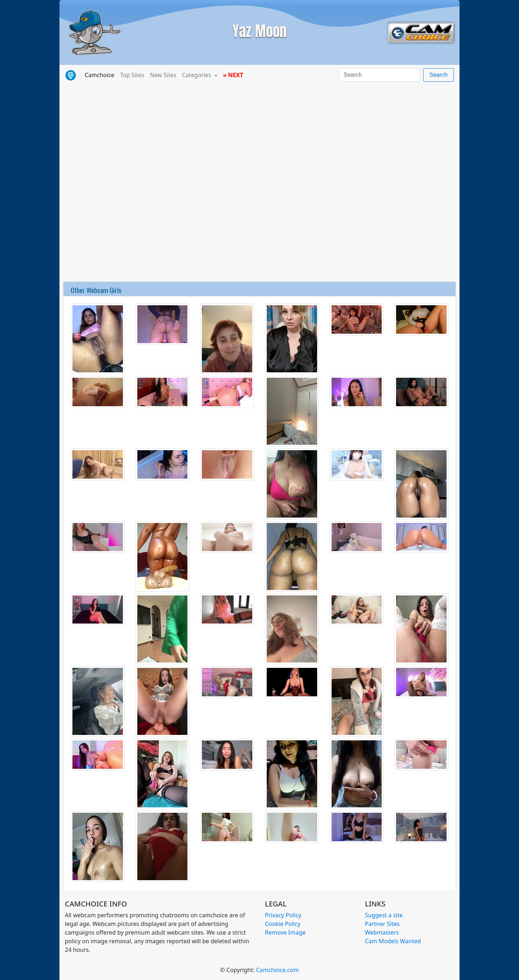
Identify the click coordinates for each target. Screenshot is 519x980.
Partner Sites (382, 924)
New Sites (163, 75)
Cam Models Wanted (393, 941)
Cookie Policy (283, 924)
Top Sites (132, 75)
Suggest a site (384, 915)
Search (438, 75)
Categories (197, 75)
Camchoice (101, 75)
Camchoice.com (277, 970)
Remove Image (285, 932)
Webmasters (382, 932)
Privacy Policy (283, 915)
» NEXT (233, 75)
